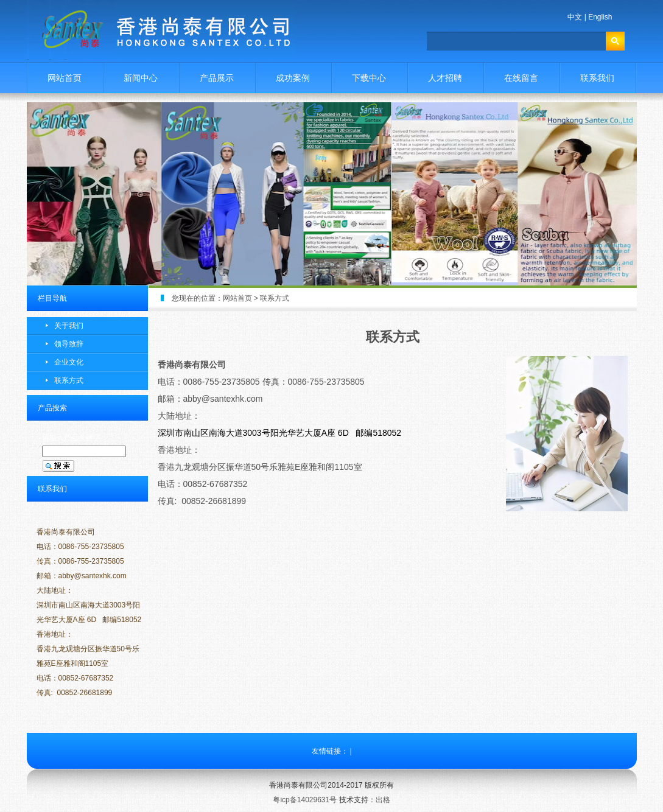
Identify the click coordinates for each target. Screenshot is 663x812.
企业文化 (69, 362)
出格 (383, 800)
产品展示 (217, 78)
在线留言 (521, 78)
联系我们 (597, 78)
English (600, 17)
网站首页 (65, 78)
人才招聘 (445, 78)
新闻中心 (141, 78)
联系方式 (69, 380)
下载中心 (369, 78)
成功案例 (293, 78)
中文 (575, 17)
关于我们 (69, 326)
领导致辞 (69, 344)
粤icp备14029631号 (305, 800)
